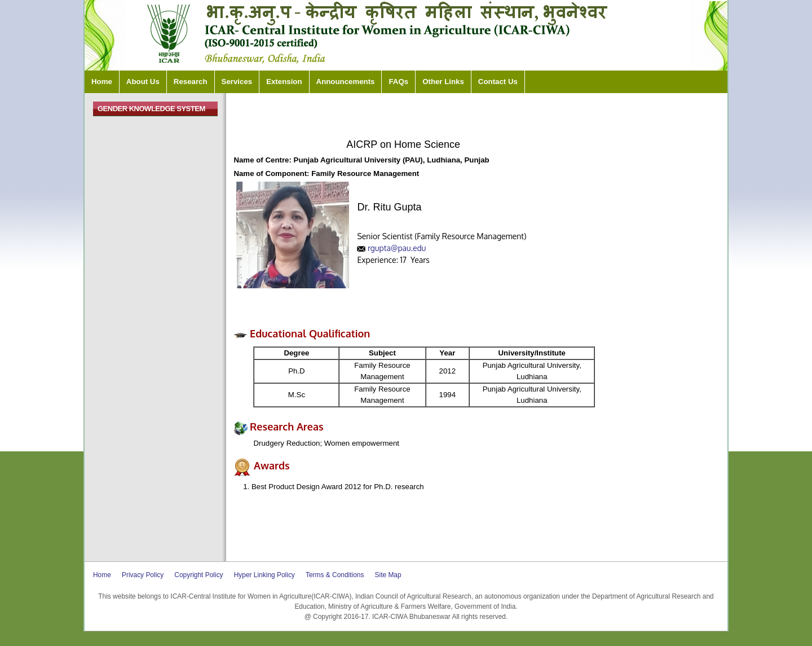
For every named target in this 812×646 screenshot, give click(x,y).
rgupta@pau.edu (397, 248)
